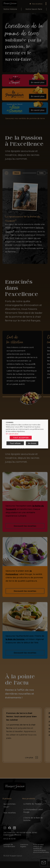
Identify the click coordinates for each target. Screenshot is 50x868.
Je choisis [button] (32, 443)
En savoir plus (12, 434)
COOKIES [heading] (10, 422)
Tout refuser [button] (15, 443)
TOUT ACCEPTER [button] (21, 438)
